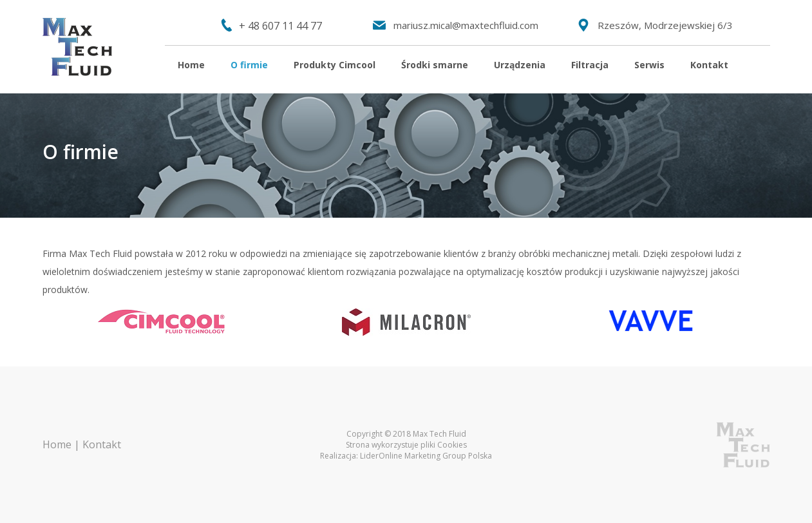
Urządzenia (520, 65)
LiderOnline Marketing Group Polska (426, 456)
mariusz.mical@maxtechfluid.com (466, 25)
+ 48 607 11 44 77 (280, 26)
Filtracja (590, 65)
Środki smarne (435, 65)
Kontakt (709, 65)
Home (191, 65)
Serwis (649, 65)
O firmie (249, 65)
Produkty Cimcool (335, 65)
